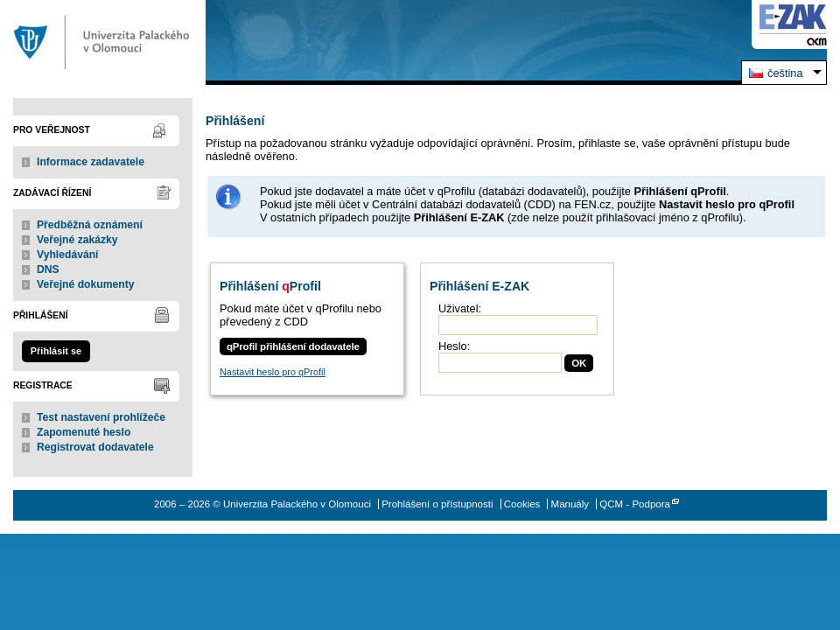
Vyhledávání (68, 255)
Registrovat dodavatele (95, 447)
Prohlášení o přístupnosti (437, 504)
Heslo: (454, 346)
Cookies (522, 504)
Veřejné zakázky (77, 240)
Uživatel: (460, 308)
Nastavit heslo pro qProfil (273, 372)
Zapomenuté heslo (84, 432)
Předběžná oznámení (90, 225)
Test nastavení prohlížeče (101, 417)
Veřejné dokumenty (85, 284)
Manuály (570, 504)
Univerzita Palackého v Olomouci (103, 42)
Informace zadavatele (91, 162)
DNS (48, 269)
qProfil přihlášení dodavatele (293, 346)
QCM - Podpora (635, 504)
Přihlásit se (56, 351)
